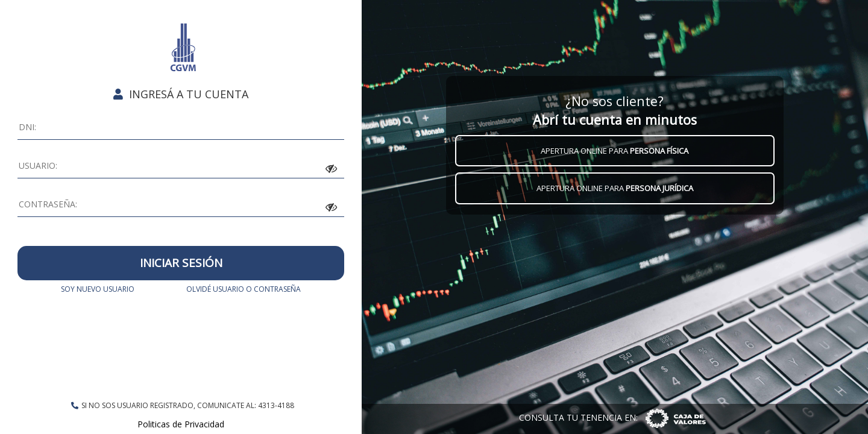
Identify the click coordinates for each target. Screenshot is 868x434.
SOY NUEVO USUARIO (98, 289)
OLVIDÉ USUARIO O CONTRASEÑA (244, 289)
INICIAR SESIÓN (181, 263)
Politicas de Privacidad (181, 424)
